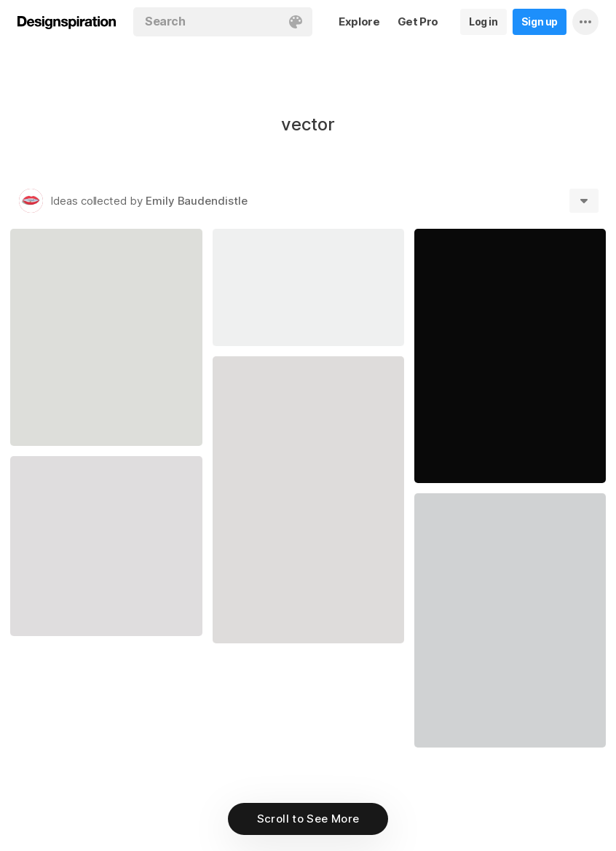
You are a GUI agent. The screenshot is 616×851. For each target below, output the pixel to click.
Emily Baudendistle (197, 201)
